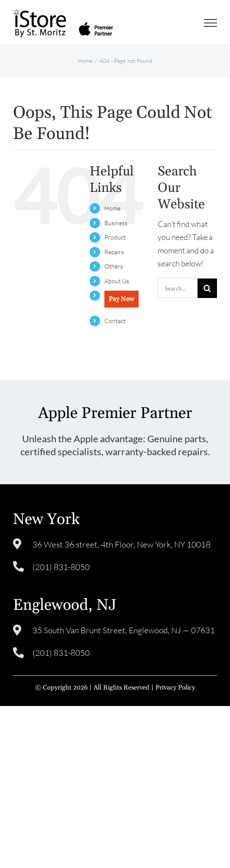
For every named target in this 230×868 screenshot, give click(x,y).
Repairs (114, 252)
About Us (117, 281)
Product (115, 237)
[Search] (207, 288)
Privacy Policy (175, 688)
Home (112, 208)
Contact (115, 321)
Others (114, 266)
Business (116, 223)
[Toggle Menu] (211, 23)
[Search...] (178, 288)
